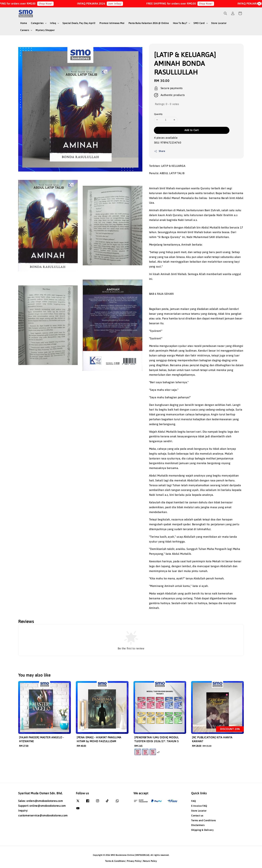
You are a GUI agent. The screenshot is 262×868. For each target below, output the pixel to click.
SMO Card (199, 23)
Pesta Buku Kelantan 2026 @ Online (149, 23)
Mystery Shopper (45, 30)
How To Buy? (180, 23)
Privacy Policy (134, 861)
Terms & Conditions (115, 861)
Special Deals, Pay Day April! (79, 23)
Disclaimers (198, 825)
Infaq (53, 23)
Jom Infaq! (120, 4)
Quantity (158, 114)
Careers (25, 30)
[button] (225, 13)
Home (24, 23)
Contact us (197, 816)
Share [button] (160, 151)
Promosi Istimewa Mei (112, 23)
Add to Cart (192, 130)
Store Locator (219, 23)
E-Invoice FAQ (199, 806)
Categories (37, 23)
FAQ (193, 801)
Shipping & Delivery (202, 830)
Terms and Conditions (204, 820)
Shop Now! (51, 4)
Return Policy (150, 861)
